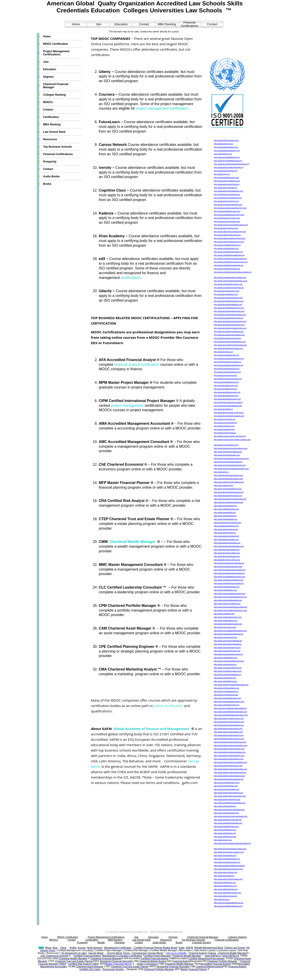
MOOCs (48, 102)
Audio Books (52, 176)
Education (121, 24)
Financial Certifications (189, 24)
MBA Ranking (167, 24)
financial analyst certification (137, 365)
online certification (168, 706)
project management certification (162, 108)
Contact (144, 24)
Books (47, 184)
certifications (131, 278)
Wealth (101, 942)
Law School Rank (54, 132)
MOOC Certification (56, 44)
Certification (51, 117)
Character (120, 942)
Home (76, 24)
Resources (50, 139)
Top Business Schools (58, 147)
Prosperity (50, 162)
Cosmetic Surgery (202, 942)
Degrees (48, 77)
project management (127, 405)
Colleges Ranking (55, 95)
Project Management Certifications (56, 53)
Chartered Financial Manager (56, 86)
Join (99, 24)
